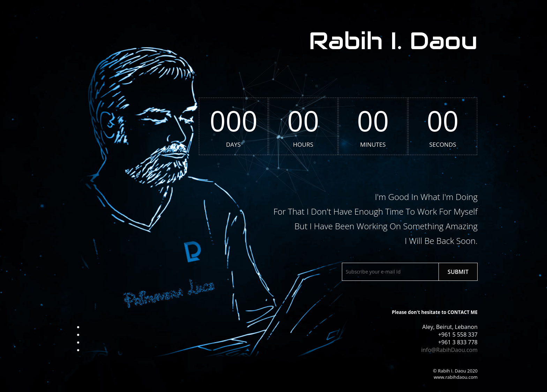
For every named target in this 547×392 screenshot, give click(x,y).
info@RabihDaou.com (449, 350)
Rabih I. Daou (393, 41)
